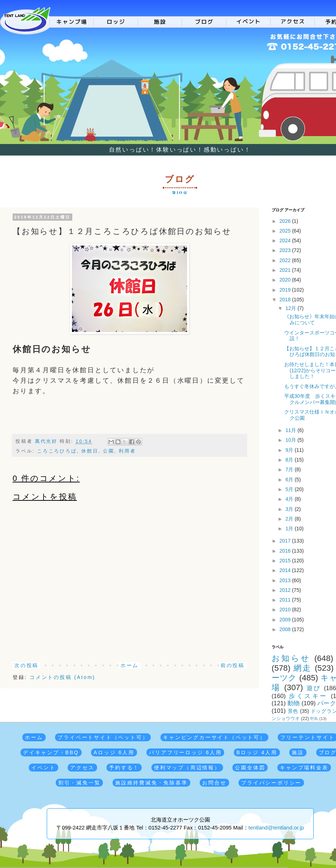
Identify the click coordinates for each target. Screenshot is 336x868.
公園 (109, 451)
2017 (286, 541)
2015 (286, 561)
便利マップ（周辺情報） (187, 768)
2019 (286, 290)
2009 (286, 620)
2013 (286, 580)
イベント (43, 768)
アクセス (82, 768)
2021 (286, 270)
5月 (290, 489)
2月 (290, 519)
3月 (290, 509)
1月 (290, 529)
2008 (286, 629)
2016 (286, 551)
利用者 (127, 451)
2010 (286, 610)
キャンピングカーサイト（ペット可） (214, 737)
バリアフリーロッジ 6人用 (185, 752)
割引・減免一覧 (80, 783)
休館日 (90, 451)
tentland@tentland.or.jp (276, 827)
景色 (293, 711)
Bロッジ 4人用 (257, 752)
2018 (286, 300)
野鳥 (314, 719)
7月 (290, 469)
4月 (290, 499)
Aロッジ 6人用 (114, 752)
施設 (298, 752)
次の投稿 (26, 665)
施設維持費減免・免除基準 (151, 783)
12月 (291, 308)
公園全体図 (250, 768)
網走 (303, 668)
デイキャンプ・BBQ (51, 752)
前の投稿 (233, 665)
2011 (286, 600)
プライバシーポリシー (271, 783)
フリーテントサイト (307, 737)
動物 (294, 703)
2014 (286, 570)
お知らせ (291, 658)
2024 (286, 240)
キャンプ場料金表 (304, 768)
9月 (290, 450)
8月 (290, 460)
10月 (291, 440)
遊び (314, 688)
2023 (286, 250)
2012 (286, 590)
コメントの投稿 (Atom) (62, 677)
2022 (286, 260)
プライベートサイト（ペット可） (103, 737)
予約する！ (124, 768)
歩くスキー (308, 696)
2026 (286, 221)
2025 (286, 231)
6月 (290, 480)
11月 (291, 430)
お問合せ (214, 783)
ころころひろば (57, 451)
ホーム (130, 665)
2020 (286, 280)
